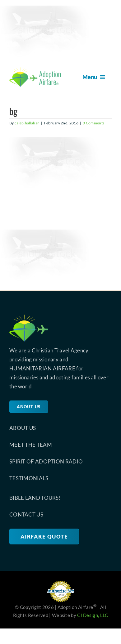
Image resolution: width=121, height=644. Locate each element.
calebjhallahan (27, 123)
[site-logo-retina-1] (35, 70)
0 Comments (93, 123)
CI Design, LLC (93, 615)
